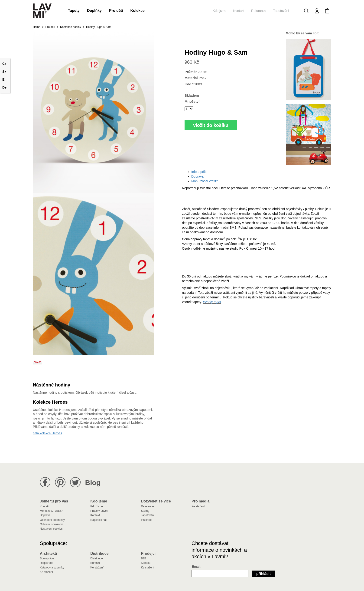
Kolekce (138, 11)
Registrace (47, 563)
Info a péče (199, 172)
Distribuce (96, 558)
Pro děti (116, 11)
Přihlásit (263, 574)
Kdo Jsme (96, 506)
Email (196, 567)
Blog (93, 483)
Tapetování (281, 11)
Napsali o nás (99, 520)
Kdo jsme (219, 11)
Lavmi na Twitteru (75, 482)
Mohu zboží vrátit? (205, 181)
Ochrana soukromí (51, 524)
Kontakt (239, 11)
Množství (192, 101)
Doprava (197, 176)
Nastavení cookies (51, 529)
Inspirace (147, 520)
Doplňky (94, 11)
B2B (144, 558)
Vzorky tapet (212, 302)
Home (37, 27)
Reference (259, 11)
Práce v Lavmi (99, 511)
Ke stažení (198, 506)
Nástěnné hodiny (71, 27)
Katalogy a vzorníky (52, 568)
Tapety (74, 11)
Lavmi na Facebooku (45, 482)
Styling (145, 511)
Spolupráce (47, 558)
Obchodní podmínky (52, 520)
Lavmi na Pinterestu (60, 482)
